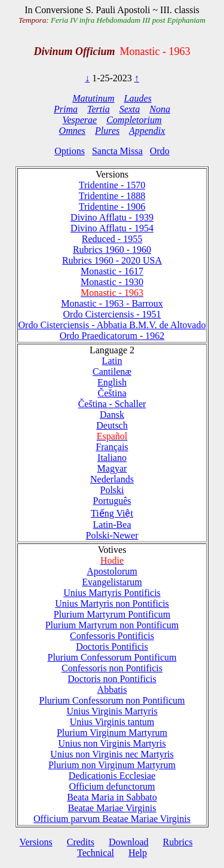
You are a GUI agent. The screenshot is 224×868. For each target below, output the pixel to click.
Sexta (130, 109)
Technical (96, 853)
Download (129, 842)
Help (138, 853)
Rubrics (178, 842)
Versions (36, 842)
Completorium (134, 120)
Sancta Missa (117, 151)
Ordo (160, 151)
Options (70, 151)
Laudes (137, 98)
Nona (160, 109)
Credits (81, 842)
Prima (66, 109)
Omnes (72, 131)
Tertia (99, 109)
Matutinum (93, 98)
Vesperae (79, 120)
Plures (107, 131)
